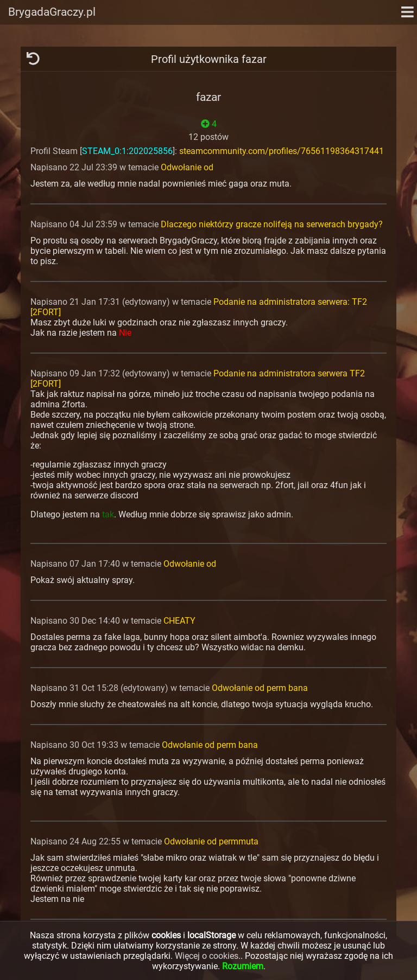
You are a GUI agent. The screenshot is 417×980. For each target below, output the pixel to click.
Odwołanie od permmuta (211, 841)
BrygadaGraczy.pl (52, 12)
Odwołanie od (187, 167)
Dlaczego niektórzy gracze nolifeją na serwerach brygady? (272, 224)
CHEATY (179, 621)
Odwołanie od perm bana (260, 688)
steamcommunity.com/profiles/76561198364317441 (282, 151)
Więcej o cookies (207, 956)
